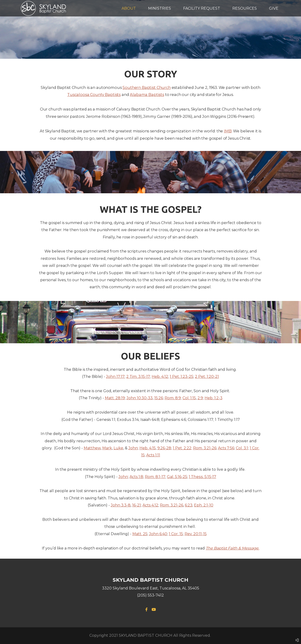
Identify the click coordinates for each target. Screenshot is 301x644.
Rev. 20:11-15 (196, 534)
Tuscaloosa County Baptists (94, 95)
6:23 (189, 505)
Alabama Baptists (147, 95)
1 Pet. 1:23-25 (182, 377)
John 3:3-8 (121, 505)
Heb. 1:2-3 (214, 398)
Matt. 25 (140, 534)
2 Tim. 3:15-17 (138, 377)
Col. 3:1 (242, 448)
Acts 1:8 (136, 477)
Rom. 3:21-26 (205, 448)
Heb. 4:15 (148, 448)
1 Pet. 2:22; (182, 448)
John (133, 448)
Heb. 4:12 (160, 377)
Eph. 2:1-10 (204, 505)
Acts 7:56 (226, 448)
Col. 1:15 (189, 398)
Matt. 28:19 (115, 398)
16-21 (137, 505)
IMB (228, 131)
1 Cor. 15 (176, 534)
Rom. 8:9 (173, 398)
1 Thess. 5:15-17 (202, 477)
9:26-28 (164, 448)
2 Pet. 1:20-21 (207, 377)
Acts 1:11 (153, 455)
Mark (107, 448)
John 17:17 (115, 377)
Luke (118, 448)
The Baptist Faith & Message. (232, 548)
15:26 (159, 398)
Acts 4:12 (150, 505)
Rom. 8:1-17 (155, 477)
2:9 (200, 398)
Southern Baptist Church (147, 87)
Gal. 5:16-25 (177, 477)
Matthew (92, 448)
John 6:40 (158, 534)
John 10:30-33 (140, 398)
